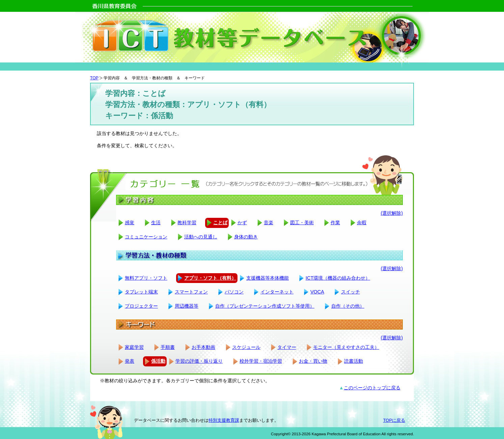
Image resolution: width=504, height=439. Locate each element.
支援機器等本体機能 (268, 278)
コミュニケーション (146, 237)
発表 (130, 361)
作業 (335, 223)
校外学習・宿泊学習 (261, 361)
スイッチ (351, 292)
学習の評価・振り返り (199, 361)
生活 (156, 223)
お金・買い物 (313, 361)
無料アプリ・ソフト (146, 278)
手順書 (168, 347)
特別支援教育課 (224, 420)
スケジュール (246, 347)
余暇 (362, 223)
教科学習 (187, 223)
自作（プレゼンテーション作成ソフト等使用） (265, 306)
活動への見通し (201, 237)
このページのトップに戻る (372, 388)
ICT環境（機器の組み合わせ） (338, 278)
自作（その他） (348, 306)
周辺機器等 (187, 306)
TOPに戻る (394, 420)
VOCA (317, 292)
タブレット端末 (141, 292)
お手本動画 (203, 347)
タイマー (287, 347)
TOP (94, 78)
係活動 (158, 361)
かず (242, 223)
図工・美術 (302, 223)
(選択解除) (392, 213)
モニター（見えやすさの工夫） (346, 347)
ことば (220, 223)
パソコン (234, 292)
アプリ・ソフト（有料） (210, 278)
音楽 (269, 223)
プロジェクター (141, 306)
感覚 (130, 223)
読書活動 (354, 361)
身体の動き (246, 237)
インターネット (277, 292)
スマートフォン (191, 292)
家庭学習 (134, 347)
